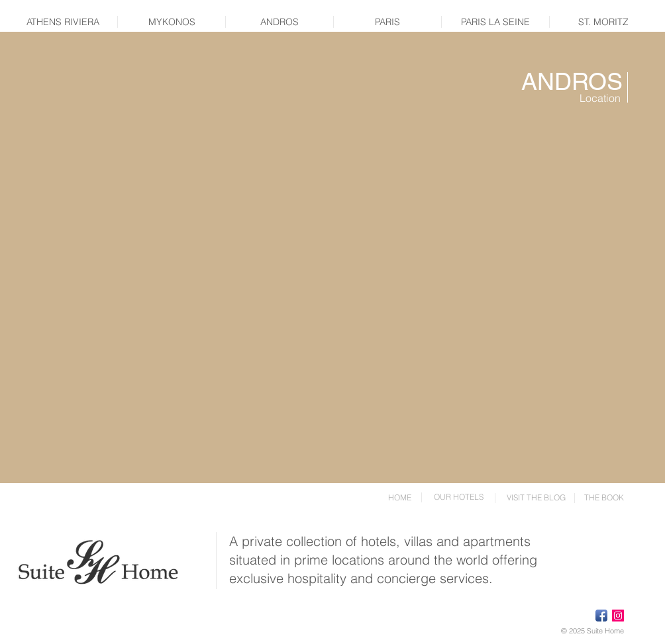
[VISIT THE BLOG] (536, 498)
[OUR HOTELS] (458, 497)
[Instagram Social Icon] (618, 616)
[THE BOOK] (604, 498)
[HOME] (399, 498)
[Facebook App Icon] (601, 616)
